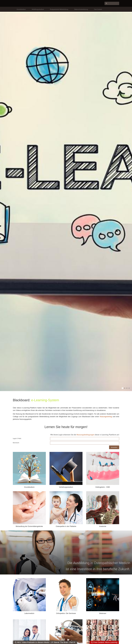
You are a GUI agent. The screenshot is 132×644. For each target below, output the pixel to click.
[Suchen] (112, 3)
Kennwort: (16, 443)
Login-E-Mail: (17, 438)
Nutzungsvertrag (106, 417)
